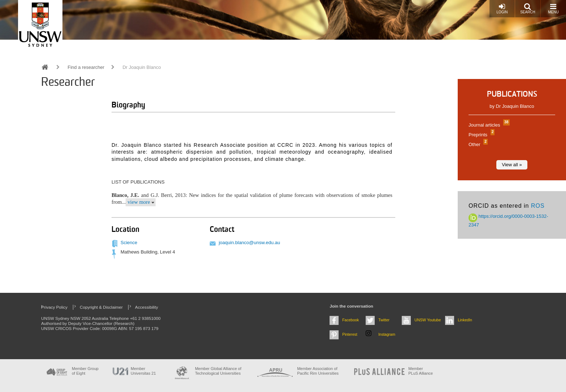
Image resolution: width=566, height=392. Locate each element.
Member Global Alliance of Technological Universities (218, 371)
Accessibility (147, 307)
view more (139, 202)
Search (528, 8)
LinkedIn (465, 320)
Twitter (384, 320)
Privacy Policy (54, 307)
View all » (512, 165)
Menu (553, 8)
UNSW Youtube (428, 320)
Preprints (481, 135)
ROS (538, 206)
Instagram (387, 334)
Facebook (351, 320)
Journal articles (488, 125)
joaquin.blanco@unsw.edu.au (249, 243)
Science (129, 243)
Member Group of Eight (85, 371)
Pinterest (350, 334)
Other (477, 144)
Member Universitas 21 (143, 371)
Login (502, 8)
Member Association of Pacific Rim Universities (318, 371)
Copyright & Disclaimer (101, 307)
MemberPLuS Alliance (421, 371)
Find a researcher (86, 67)
